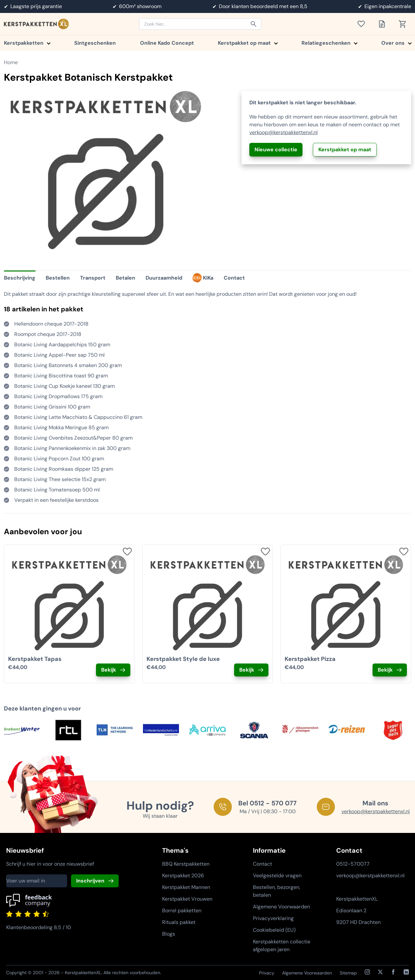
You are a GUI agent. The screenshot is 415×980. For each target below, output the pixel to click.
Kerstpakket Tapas (35, 659)
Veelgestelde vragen (277, 876)
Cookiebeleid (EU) (274, 930)
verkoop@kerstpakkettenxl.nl (284, 132)
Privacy (267, 973)
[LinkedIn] (406, 972)
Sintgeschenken (95, 43)
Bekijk (109, 670)
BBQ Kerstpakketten (186, 864)
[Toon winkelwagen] (405, 24)
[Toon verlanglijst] (363, 24)
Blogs (169, 934)
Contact (262, 864)
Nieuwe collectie (276, 150)
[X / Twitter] (380, 972)
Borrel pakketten (182, 911)
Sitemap (348, 973)
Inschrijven (90, 881)
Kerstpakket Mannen (186, 887)
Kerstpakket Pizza (310, 659)
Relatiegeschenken (329, 43)
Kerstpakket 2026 (183, 876)
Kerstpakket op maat (248, 43)
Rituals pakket (179, 922)
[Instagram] (367, 972)
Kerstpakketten (27, 43)
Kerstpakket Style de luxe (183, 659)
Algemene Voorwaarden (281, 907)
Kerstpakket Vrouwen (187, 899)
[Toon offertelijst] (384, 24)
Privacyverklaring (273, 918)
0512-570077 (353, 864)
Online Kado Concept (167, 43)
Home (11, 62)
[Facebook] (393, 972)
